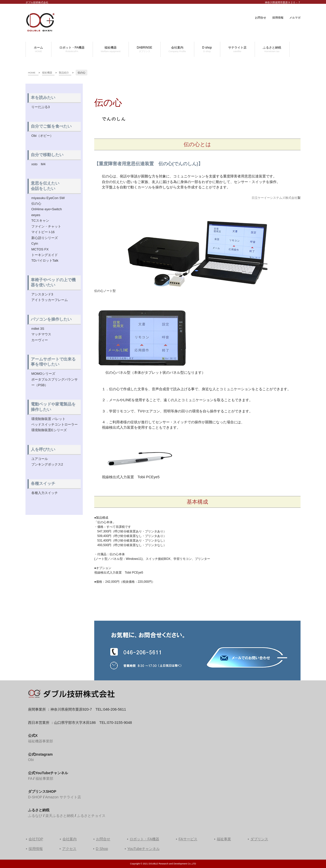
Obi (31, 760)
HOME (32, 73)
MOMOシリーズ (43, 374)
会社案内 (70, 839)
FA (30, 779)
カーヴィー (40, 340)
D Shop (102, 849)
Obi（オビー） (42, 136)
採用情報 (278, 18)
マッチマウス (41, 334)
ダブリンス (259, 839)
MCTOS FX (40, 249)
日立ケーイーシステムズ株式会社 (275, 198)
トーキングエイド (45, 255)
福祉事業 (224, 839)
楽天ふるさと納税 (60, 816)
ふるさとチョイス (91, 816)
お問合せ (261, 18)
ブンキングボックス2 (47, 464)
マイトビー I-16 (43, 232)
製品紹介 (64, 73)
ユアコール (40, 459)
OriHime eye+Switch (47, 209)
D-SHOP (35, 797)
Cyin (35, 243)
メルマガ (295, 18)
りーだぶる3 (40, 107)
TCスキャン (40, 221)
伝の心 (36, 204)
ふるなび (35, 816)
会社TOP (36, 839)
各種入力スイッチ (45, 493)
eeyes (36, 215)
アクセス (69, 849)
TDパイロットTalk (45, 260)
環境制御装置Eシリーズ (49, 430)
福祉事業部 (44, 779)
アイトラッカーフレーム (50, 300)
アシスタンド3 (42, 294)
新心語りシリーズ (45, 238)
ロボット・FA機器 (144, 839)
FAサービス (188, 839)
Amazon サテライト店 (63, 797)
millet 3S (38, 329)
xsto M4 (38, 164)
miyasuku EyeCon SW (48, 198)
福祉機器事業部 (40, 741)
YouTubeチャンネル (144, 849)
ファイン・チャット (46, 226)
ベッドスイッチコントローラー (55, 424)
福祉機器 (47, 73)
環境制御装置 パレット (48, 419)
